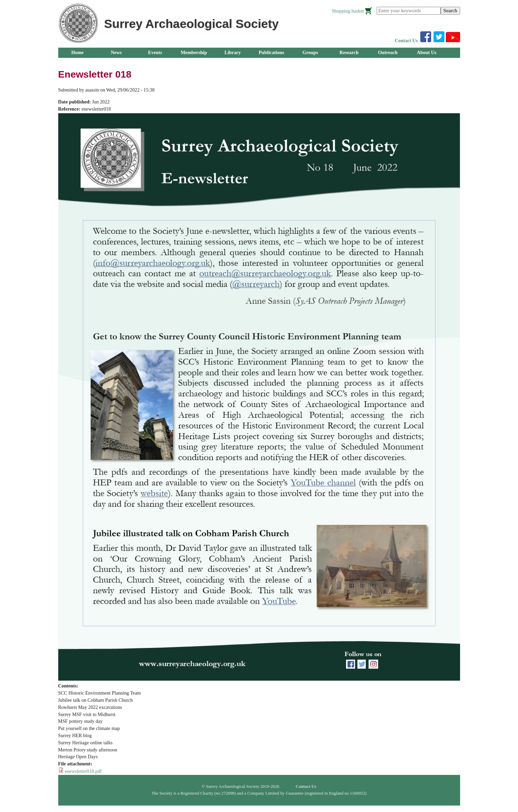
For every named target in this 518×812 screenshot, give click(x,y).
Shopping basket (348, 11)
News (116, 52)
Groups (310, 52)
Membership (194, 52)
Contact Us (406, 40)
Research (349, 52)
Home (77, 52)
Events (155, 52)
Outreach (388, 52)
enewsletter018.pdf (83, 771)
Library (233, 52)
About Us (427, 52)
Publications (271, 52)
